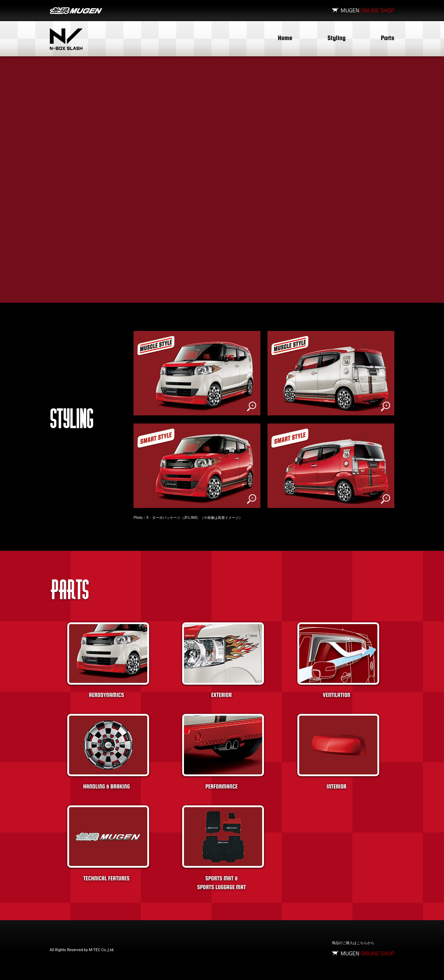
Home (285, 38)
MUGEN (368, 10)
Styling (336, 38)
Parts (388, 38)
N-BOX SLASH (66, 39)
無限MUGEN (76, 11)
